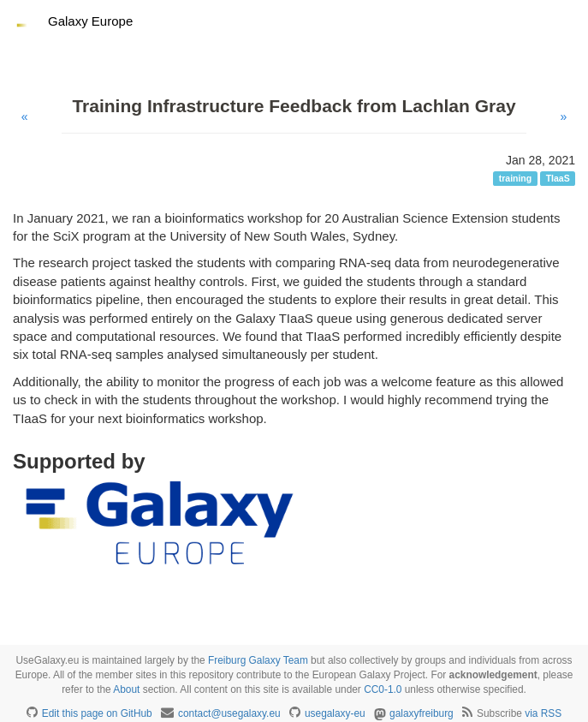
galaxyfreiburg (422, 713)
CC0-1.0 (383, 689)
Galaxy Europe (90, 21)
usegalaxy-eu (335, 713)
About (126, 689)
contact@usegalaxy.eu (229, 713)
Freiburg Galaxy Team (258, 660)
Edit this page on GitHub (97, 713)
